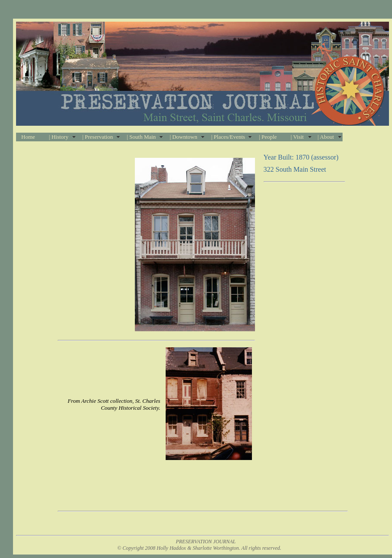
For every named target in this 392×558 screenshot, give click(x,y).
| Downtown (183, 137)
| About (326, 137)
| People (268, 137)
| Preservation (98, 137)
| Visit (297, 137)
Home (28, 137)
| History (59, 137)
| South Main (141, 137)
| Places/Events (228, 137)
